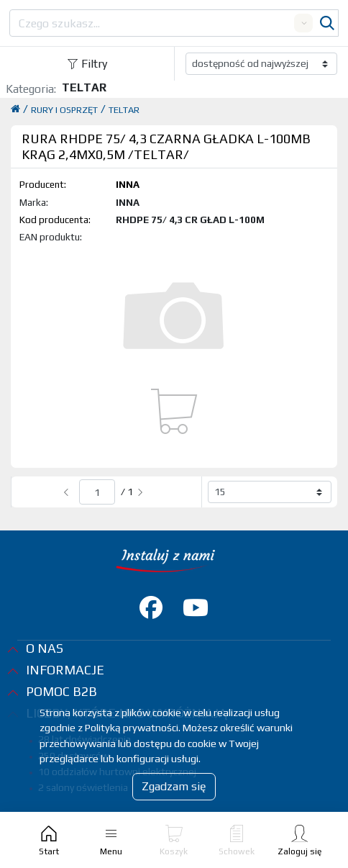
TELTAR (124, 110)
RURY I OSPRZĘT (64, 110)
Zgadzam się (174, 786)
